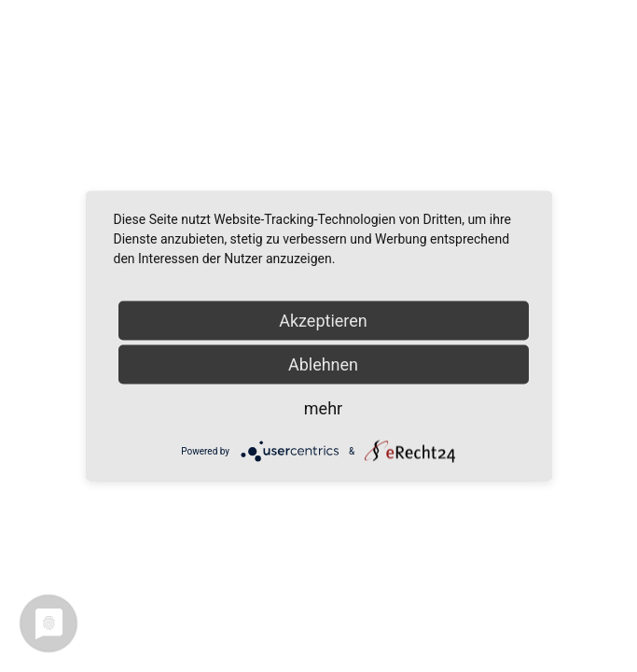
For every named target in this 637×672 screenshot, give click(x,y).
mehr (323, 408)
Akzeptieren (323, 321)
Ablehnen (323, 364)
